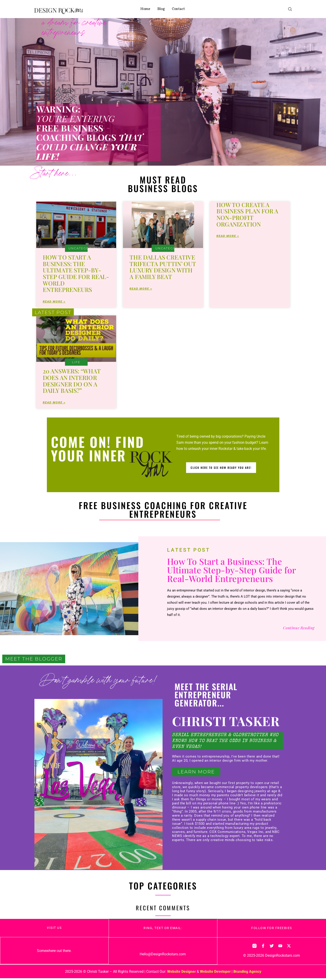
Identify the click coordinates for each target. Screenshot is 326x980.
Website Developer (215, 973)
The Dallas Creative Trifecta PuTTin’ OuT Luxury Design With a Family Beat (163, 267)
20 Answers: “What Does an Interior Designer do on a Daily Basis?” (72, 381)
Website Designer (181, 973)
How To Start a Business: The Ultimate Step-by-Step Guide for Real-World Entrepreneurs (76, 273)
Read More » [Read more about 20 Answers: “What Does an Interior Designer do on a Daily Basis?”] (54, 404)
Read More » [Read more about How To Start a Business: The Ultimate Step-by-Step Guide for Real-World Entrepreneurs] (54, 302)
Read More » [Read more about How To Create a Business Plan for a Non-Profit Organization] (228, 237)
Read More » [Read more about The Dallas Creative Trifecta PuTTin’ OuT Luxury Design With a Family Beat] (141, 289)
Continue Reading (299, 629)
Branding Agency (247, 973)
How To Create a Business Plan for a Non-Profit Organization (247, 214)
